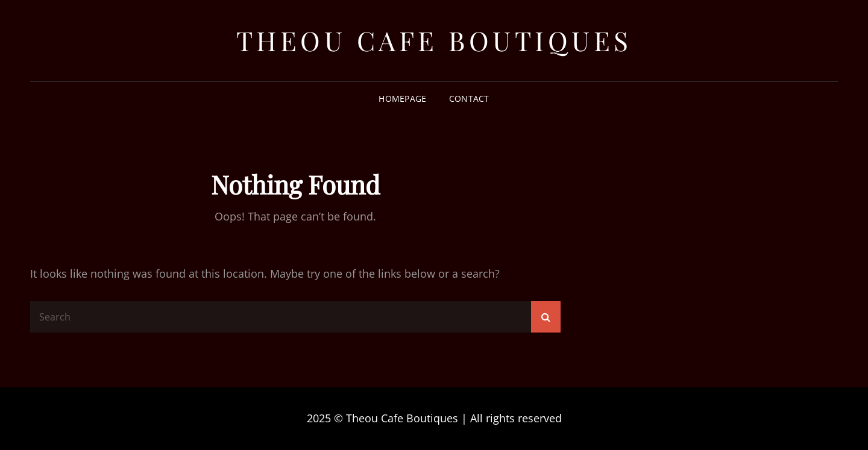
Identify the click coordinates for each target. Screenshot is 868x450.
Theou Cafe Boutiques (434, 40)
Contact (469, 98)
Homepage (402, 98)
